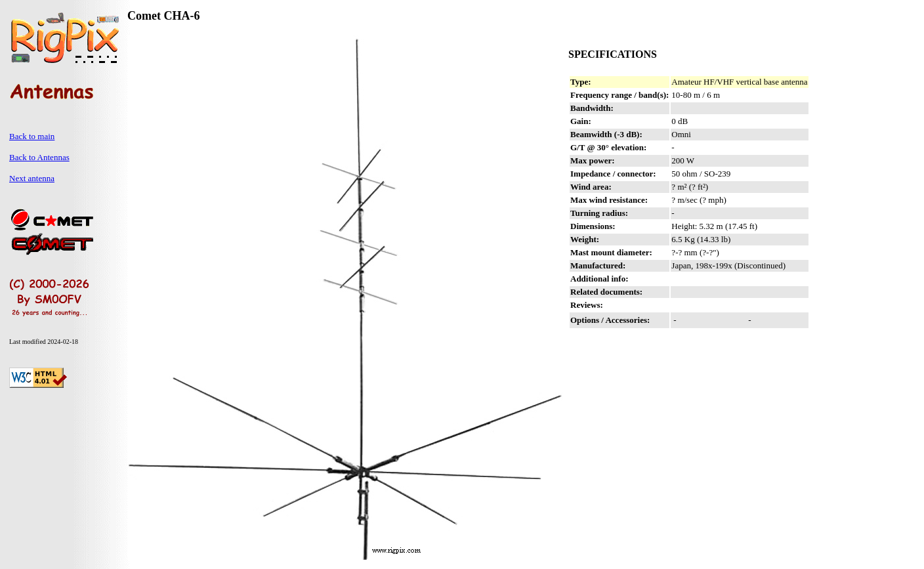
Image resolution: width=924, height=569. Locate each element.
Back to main (32, 136)
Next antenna (32, 178)
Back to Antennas (39, 157)
